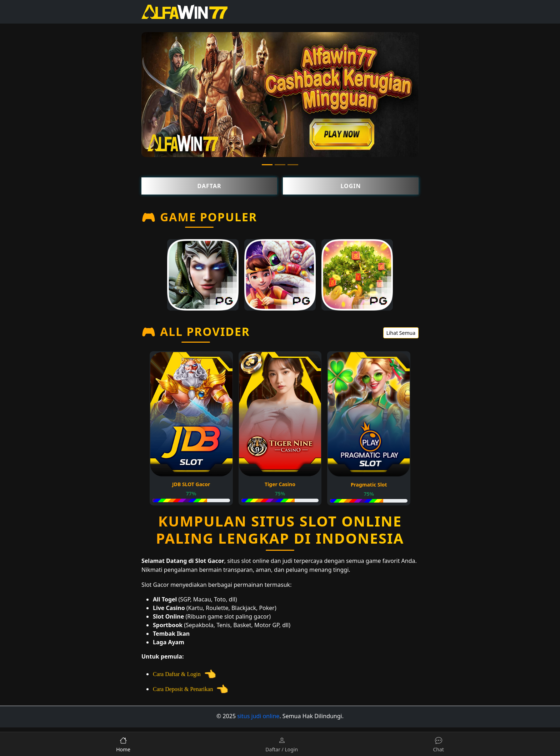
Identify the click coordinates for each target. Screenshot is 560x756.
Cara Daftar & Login (186, 674)
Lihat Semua (401, 333)
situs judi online (258, 716)
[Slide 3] (293, 165)
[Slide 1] (267, 165)
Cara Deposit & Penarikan (192, 689)
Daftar (209, 186)
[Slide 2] (280, 165)
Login (351, 186)
